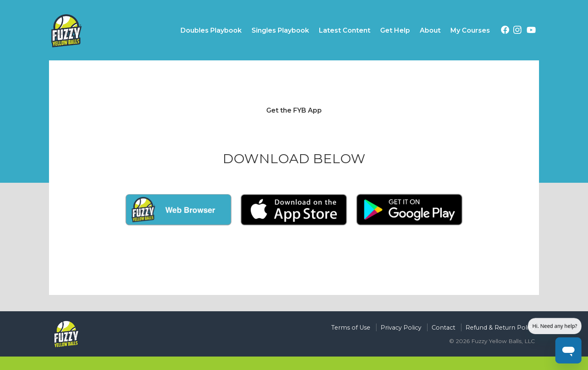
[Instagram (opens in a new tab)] (517, 31)
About (430, 30)
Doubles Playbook (211, 30)
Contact (443, 328)
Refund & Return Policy (500, 328)
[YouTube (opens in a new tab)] (531, 31)
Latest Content (345, 30)
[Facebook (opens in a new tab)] (505, 31)
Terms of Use (351, 328)
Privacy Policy (401, 328)
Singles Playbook (280, 30)
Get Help (395, 30)
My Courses (470, 30)
